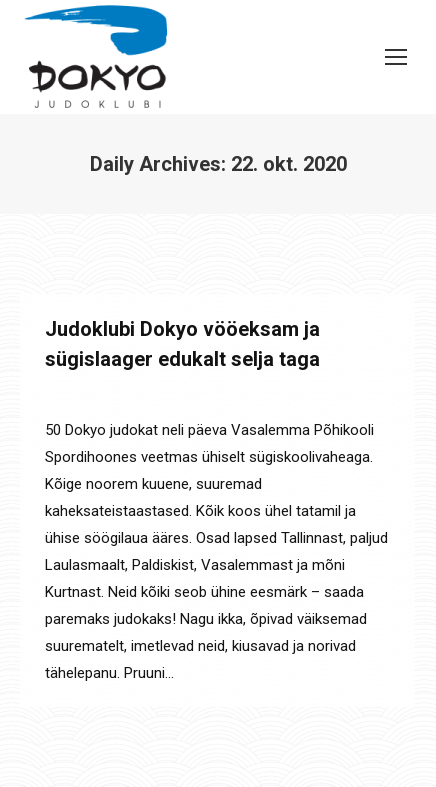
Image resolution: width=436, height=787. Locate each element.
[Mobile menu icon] (396, 57)
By (202, 395)
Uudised (119, 395)
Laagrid (67, 395)
